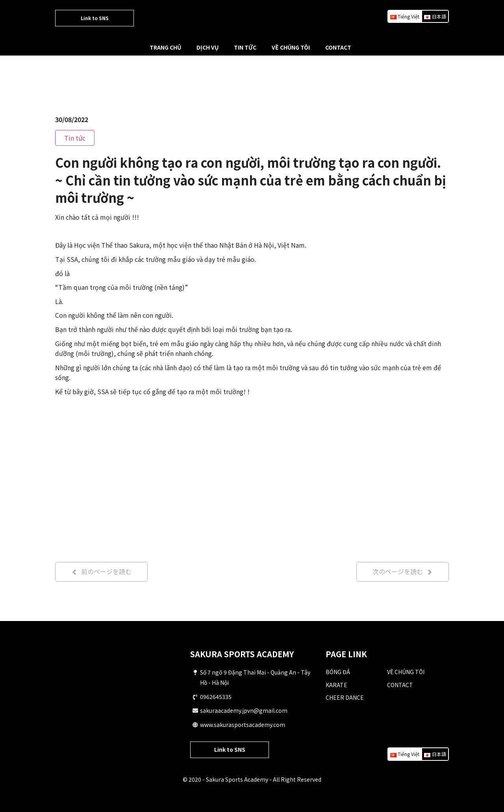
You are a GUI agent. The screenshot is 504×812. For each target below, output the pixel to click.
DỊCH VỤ (208, 47)
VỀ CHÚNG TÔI (291, 47)
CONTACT (338, 47)
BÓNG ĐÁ (338, 672)
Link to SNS (95, 18)
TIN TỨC (245, 47)
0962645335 (216, 697)
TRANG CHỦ (165, 47)
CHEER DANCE (345, 697)
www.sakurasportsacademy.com (243, 725)
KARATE (336, 685)
